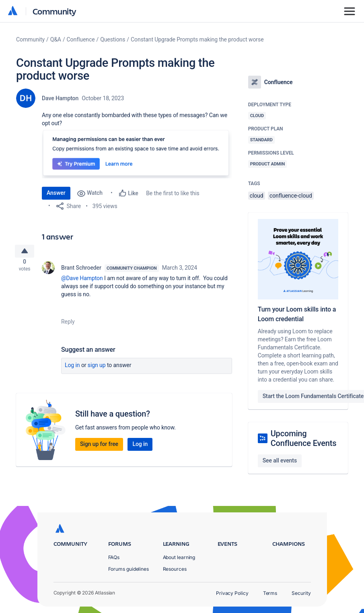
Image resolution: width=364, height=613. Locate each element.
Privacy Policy (232, 593)
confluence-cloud (291, 196)
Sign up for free (99, 447)
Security (301, 593)
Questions (113, 39)
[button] (137, 153)
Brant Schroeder (81, 271)
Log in (72, 368)
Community (54, 11)
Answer (56, 193)
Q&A (56, 39)
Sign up (97, 368)
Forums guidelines (129, 569)
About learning (179, 557)
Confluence (81, 39)
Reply (68, 325)
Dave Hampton (60, 98)
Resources (175, 569)
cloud (257, 196)
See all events (280, 460)
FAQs (114, 557)
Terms (270, 593)
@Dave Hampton (82, 281)
